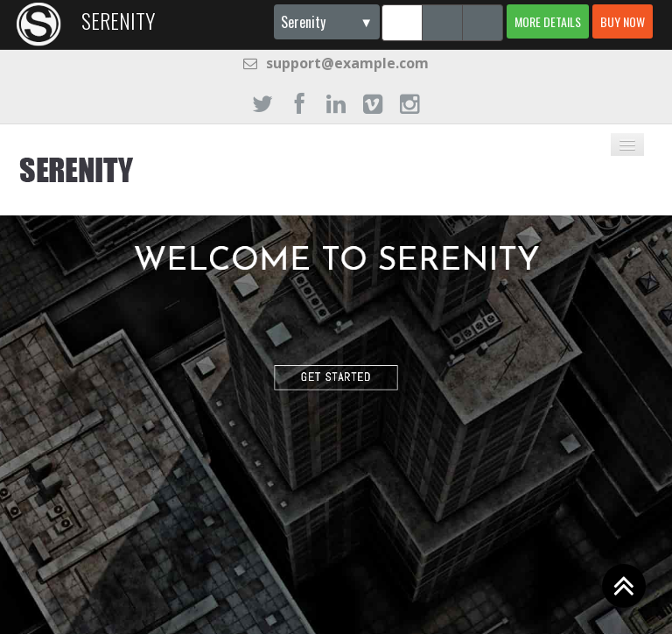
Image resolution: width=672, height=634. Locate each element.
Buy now (623, 21)
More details (548, 21)
